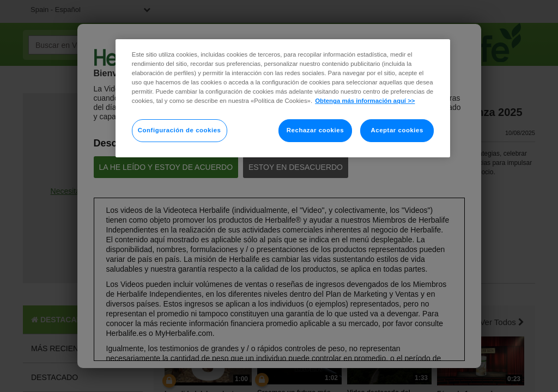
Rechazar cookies (315, 130)
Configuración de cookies (180, 130)
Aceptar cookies (397, 130)
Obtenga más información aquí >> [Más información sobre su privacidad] (365, 101)
